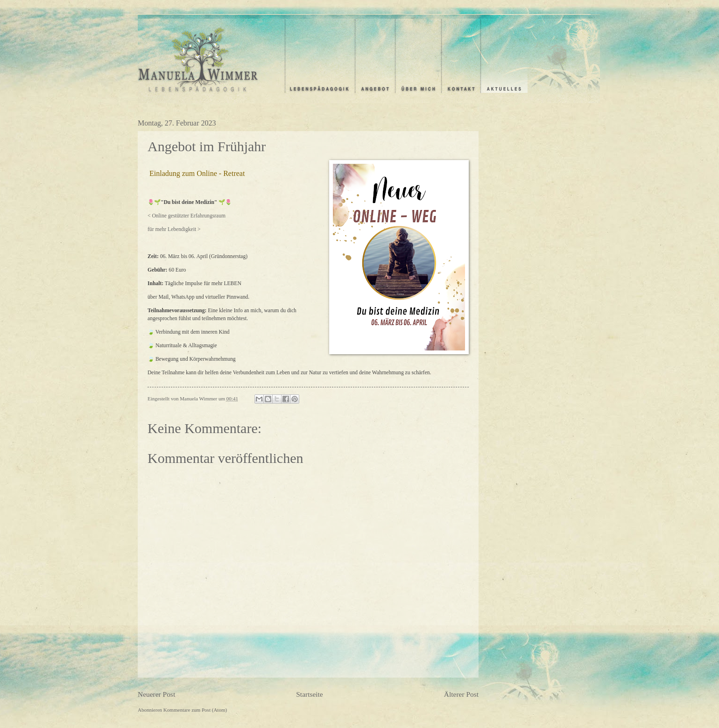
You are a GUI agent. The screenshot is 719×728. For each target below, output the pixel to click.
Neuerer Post (156, 694)
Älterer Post (461, 694)
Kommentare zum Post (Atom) (195, 710)
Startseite (309, 694)
